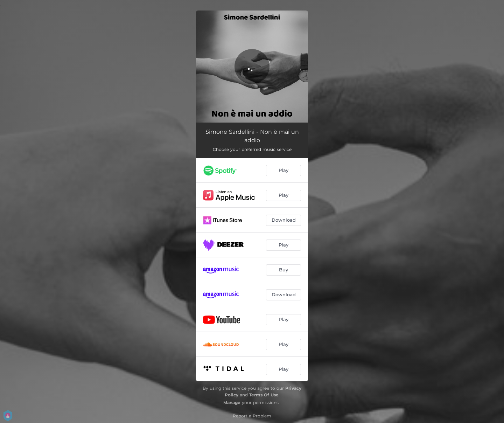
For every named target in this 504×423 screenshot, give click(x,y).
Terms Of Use (264, 395)
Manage (232, 403)
